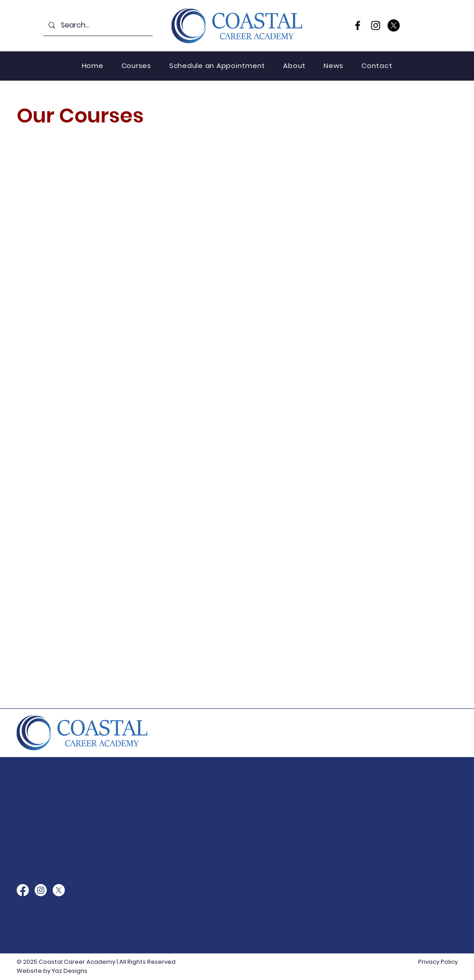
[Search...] (97, 25)
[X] (394, 25)
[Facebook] (358, 25)
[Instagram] (376, 25)
